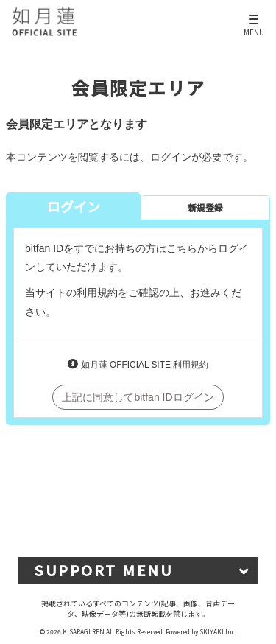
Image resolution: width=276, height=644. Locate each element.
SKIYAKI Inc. (218, 631)
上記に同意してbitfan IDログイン (138, 397)
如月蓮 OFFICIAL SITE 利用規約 (145, 365)
